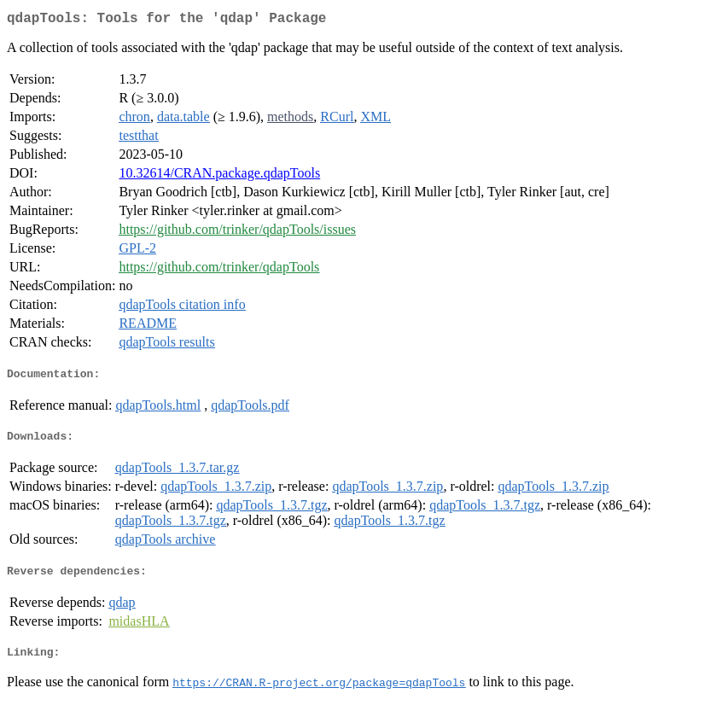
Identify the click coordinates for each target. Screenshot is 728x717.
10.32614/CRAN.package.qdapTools (219, 176)
